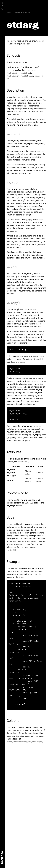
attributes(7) (24, 462)
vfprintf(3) (11, 550)
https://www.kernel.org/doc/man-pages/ (25, 742)
